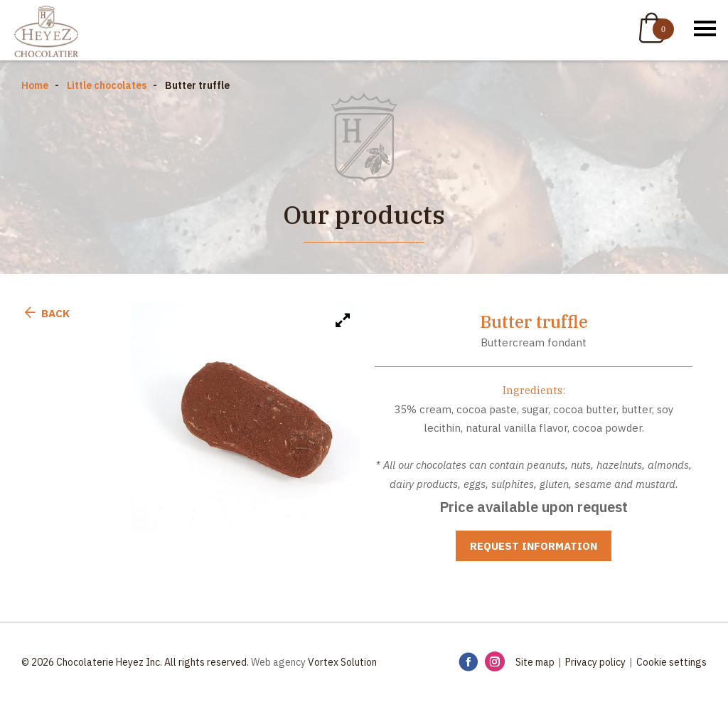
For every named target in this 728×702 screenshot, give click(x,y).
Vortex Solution (342, 662)
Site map (535, 662)
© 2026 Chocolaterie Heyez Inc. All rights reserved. (135, 662)
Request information (534, 546)
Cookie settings (671, 662)
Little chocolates (107, 85)
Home (35, 85)
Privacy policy (595, 662)
